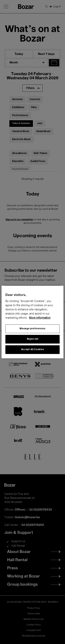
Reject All (33, 339)
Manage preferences (32, 329)
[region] (32, 322)
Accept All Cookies (33, 350)
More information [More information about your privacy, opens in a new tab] (40, 318)
